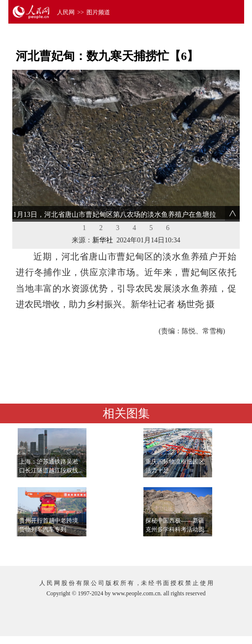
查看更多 (210, 548)
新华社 (103, 240)
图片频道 (98, 12)
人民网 (66, 12)
